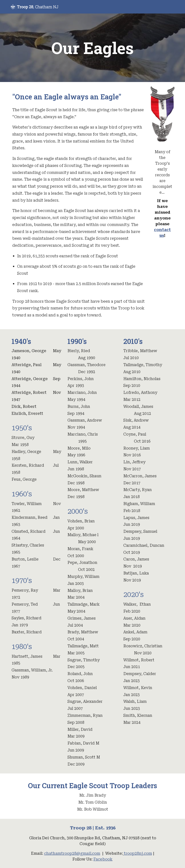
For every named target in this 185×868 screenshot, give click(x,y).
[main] (93, 48)
